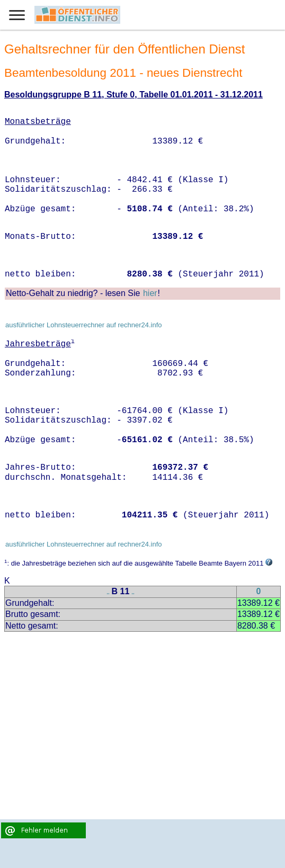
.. (108, 592)
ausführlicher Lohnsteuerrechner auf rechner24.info (84, 325)
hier (150, 293)
